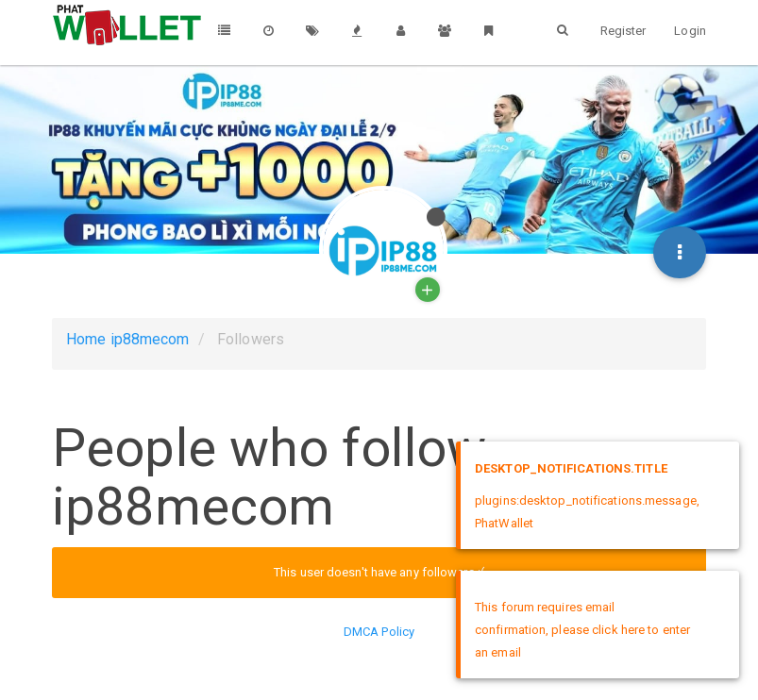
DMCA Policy (379, 632)
